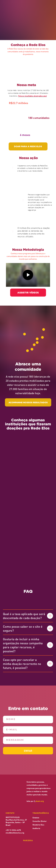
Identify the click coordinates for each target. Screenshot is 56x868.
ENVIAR (28, 751)
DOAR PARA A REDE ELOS (28, 146)
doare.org (40, 801)
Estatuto (36, 818)
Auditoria (36, 828)
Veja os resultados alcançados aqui (32, 96)
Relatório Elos (38, 825)
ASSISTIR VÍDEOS (28, 293)
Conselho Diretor (40, 821)
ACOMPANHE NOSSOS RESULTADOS (28, 402)
